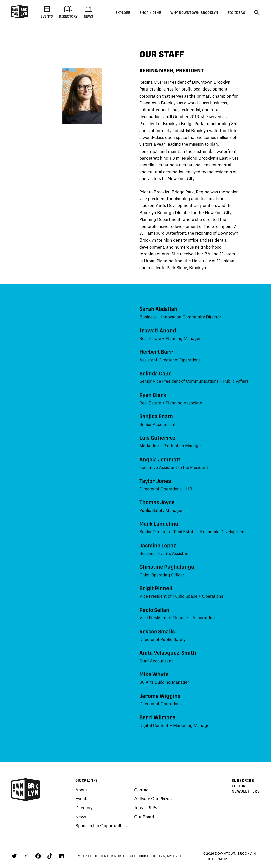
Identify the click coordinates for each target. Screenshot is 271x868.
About (81, 790)
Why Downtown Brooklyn (194, 13)
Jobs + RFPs (146, 808)
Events (82, 799)
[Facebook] (39, 856)
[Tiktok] (51, 856)
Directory (84, 808)
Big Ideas (236, 13)
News (81, 817)
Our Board (144, 817)
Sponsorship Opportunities (101, 826)
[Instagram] (27, 856)
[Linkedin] (61, 856)
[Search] (257, 13)
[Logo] (20, 18)
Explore (123, 13)
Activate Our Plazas (153, 799)
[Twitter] (15, 856)
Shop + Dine (150, 13)
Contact (142, 790)
